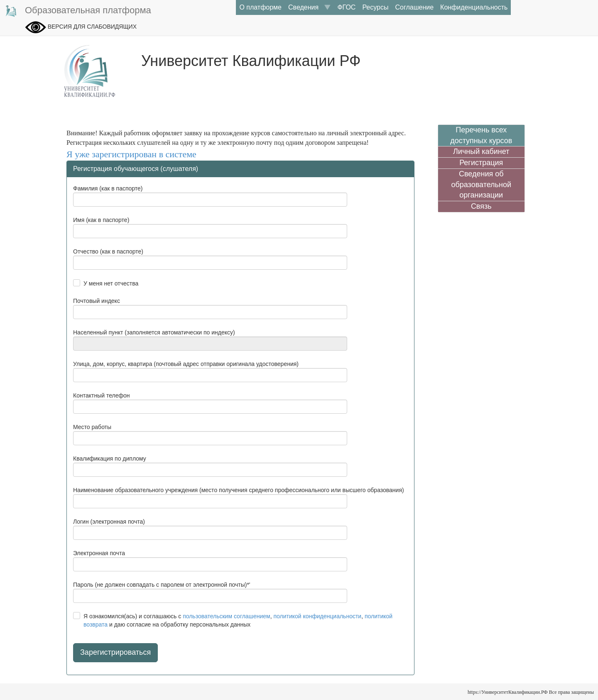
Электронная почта (99, 553)
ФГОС (346, 7)
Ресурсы (375, 7)
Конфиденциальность (474, 7)
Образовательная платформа (78, 11)
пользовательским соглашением (227, 616)
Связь (481, 206)
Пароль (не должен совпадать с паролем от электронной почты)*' (162, 585)
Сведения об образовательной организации (481, 184)
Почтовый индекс (97, 301)
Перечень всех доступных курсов (481, 135)
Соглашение (414, 7)
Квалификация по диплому (110, 459)
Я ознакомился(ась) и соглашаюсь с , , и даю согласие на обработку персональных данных (238, 620)
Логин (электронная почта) (109, 522)
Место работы (92, 427)
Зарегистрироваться (115, 652)
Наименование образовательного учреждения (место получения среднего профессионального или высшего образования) (239, 490)
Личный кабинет (481, 151)
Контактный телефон (101, 395)
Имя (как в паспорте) (101, 220)
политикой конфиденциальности (317, 616)
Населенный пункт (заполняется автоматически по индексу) (154, 332)
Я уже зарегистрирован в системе (131, 154)
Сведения (309, 7)
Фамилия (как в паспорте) (108, 188)
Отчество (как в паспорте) (108, 251)
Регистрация (481, 163)
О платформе (260, 7)
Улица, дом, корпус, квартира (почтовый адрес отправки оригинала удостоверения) (186, 364)
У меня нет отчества (111, 283)
